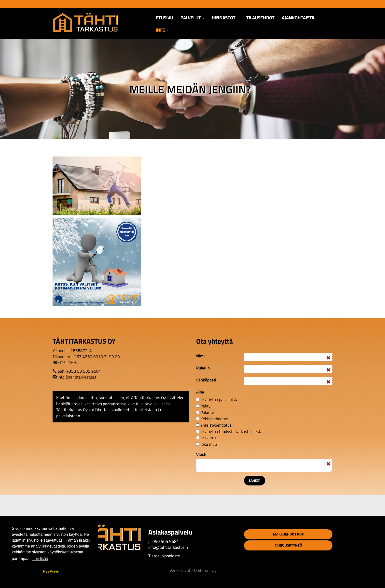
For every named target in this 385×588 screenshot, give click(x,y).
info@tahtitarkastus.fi (78, 377)
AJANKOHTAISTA (298, 18)
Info (162, 30)
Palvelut (192, 18)
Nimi (200, 356)
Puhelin (203, 368)
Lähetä (255, 480)
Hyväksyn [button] (51, 571)
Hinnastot (225, 18)
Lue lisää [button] (40, 559)
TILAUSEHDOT (260, 18)
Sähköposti (206, 380)
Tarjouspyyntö (288, 545)
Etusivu (164, 18)
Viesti (201, 454)
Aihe (200, 392)
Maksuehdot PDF (288, 534)
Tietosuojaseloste (164, 556)
